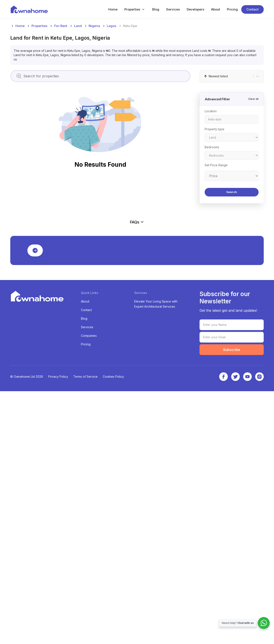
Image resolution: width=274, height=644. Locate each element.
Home (113, 9)
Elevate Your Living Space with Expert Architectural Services (156, 557)
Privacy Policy (58, 629)
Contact (252, 9)
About (216, 9)
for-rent (61, 90)
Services (173, 9)
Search (232, 256)
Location (211, 175)
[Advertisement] (137, 53)
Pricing (232, 9)
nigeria (94, 90)
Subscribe (232, 602)
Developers (195, 9)
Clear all (253, 163)
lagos (112, 90)
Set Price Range (216, 229)
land (78, 90)
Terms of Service (85, 629)
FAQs (137, 415)
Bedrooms (212, 211)
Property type (214, 193)
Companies (89, 588)
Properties (132, 9)
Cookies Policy (113, 629)
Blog (156, 9)
